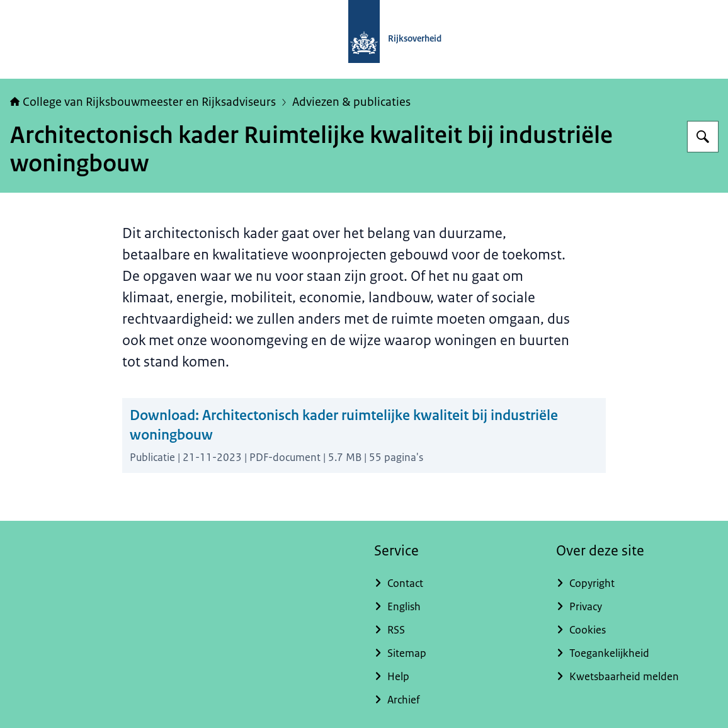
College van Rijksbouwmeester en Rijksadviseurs (143, 102)
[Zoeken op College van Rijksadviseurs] (703, 137)
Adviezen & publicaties (351, 102)
